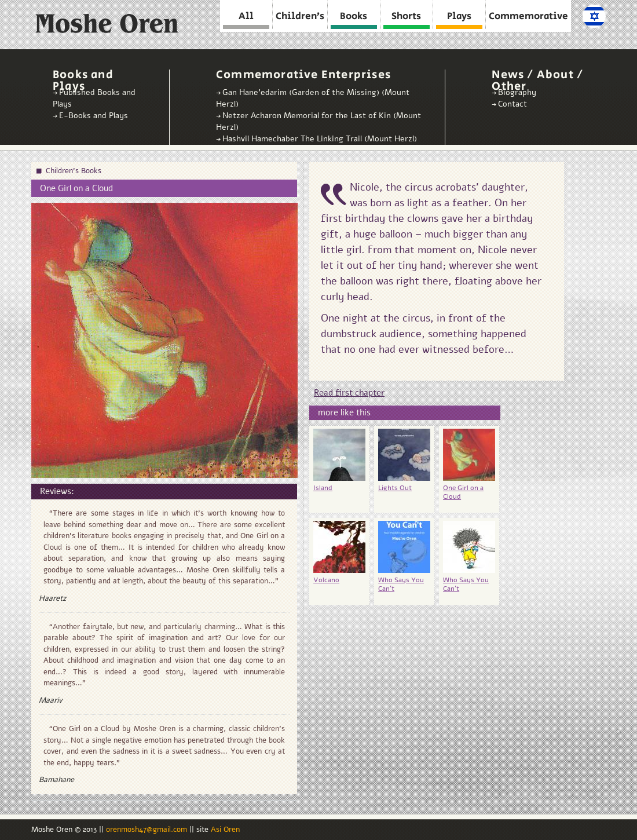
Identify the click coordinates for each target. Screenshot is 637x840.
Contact (512, 104)
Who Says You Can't (401, 584)
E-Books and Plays (94, 116)
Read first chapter (349, 393)
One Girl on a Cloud (463, 492)
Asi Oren (225, 830)
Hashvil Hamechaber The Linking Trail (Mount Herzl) (320, 139)
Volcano (326, 580)
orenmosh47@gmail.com (148, 830)
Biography (517, 92)
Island (323, 488)
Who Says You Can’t (466, 584)
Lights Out (395, 488)
